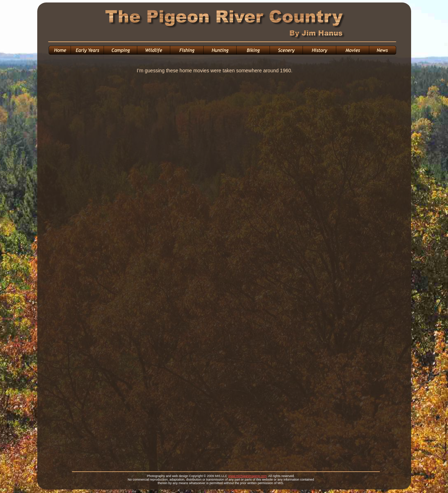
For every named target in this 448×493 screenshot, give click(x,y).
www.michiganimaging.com (247, 476)
